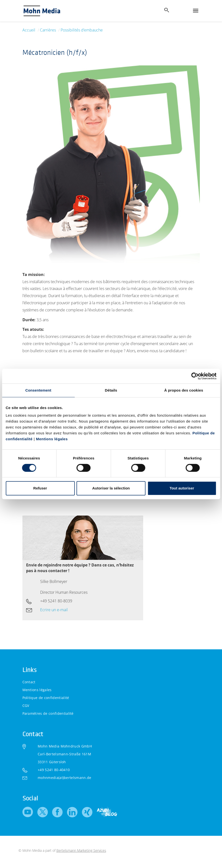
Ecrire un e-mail (54, 610)
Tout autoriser (182, 488)
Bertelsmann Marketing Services (81, 850)
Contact (29, 682)
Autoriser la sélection (111, 488)
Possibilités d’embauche (82, 30)
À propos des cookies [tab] (184, 390)
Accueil (29, 30)
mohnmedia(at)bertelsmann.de (65, 778)
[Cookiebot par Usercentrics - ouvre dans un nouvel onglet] (195, 376)
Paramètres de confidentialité (48, 713)
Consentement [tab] (38, 390)
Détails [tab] (111, 390)
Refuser (40, 488)
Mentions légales (52, 439)
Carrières (48, 30)
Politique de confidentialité (46, 698)
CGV (26, 706)
